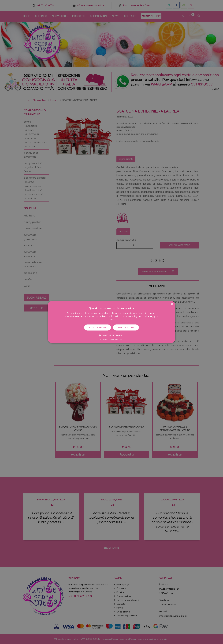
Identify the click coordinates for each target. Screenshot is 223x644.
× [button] (172, 304)
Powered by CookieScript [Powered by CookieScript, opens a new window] (112, 340)
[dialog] (111, 322)
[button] (111, 335)
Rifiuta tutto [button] (126, 327)
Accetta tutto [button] (97, 327)
